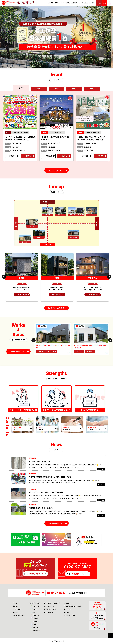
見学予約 (28, 156)
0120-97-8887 (56, 593)
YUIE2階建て (36, 630)
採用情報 (67, 612)
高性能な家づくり (49, 606)
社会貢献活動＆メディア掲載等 (73, 606)
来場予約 (16, 612)
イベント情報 (49, 3)
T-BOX (35, 609)
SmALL (35, 624)
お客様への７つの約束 (50, 609)
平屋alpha (36, 621)
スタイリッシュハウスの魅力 (52, 603)
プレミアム (36, 615)
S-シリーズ (36, 606)
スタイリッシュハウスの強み (87, 3)
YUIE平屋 (35, 627)
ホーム (15, 603)
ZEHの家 (35, 618)
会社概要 (67, 603)
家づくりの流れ (48, 612)
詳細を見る (12, 156)
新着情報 (16, 606)
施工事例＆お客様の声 (72, 3)
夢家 (34, 612)
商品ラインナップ (59, 3)
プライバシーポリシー (70, 615)
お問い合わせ (68, 609)
